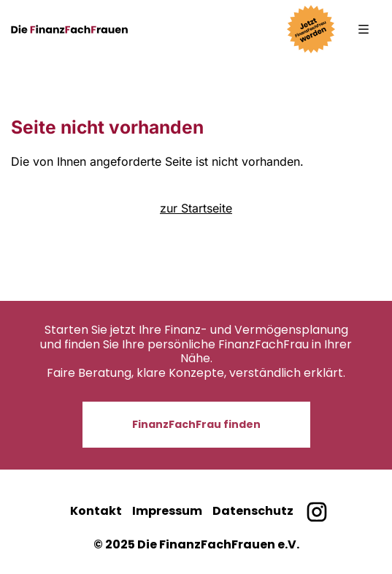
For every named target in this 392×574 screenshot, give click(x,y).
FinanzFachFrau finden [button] (196, 424)
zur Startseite (196, 208)
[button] (364, 29)
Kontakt (96, 511)
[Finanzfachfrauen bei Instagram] (316, 512)
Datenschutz (253, 511)
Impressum (167, 511)
